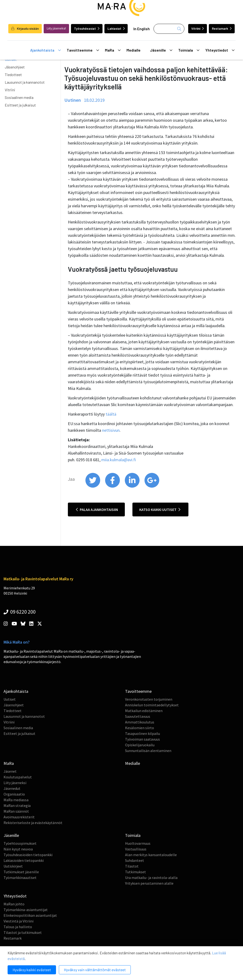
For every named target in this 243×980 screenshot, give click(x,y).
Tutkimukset (136, 872)
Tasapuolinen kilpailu (143, 733)
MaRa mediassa (16, 800)
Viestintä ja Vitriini (19, 921)
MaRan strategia (17, 805)
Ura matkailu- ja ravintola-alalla (151, 878)
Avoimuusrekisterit (19, 817)
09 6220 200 (20, 612)
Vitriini (198, 28)
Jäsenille (161, 50)
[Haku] (169, 29)
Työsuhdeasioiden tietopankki (28, 855)
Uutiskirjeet (13, 866)
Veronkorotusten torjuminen (149, 699)
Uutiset (10, 699)
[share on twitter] (93, 486)
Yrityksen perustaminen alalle (149, 883)
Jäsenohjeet (15, 67)
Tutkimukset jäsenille (21, 872)
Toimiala (189, 50)
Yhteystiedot (220, 50)
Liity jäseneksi (15, 783)
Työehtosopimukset (20, 843)
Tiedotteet (13, 75)
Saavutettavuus (138, 716)
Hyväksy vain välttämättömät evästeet (95, 970)
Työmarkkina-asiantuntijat (26, 910)
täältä (111, 414)
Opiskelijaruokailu (140, 745)
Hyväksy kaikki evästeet (32, 970)
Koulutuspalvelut (18, 777)
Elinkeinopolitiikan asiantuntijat (30, 915)
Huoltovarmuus (138, 843)
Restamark (222, 28)
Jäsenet (10, 771)
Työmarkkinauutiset (20, 878)
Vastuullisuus (136, 849)
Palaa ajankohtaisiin (97, 509)
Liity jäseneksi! (56, 28)
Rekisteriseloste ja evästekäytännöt (33, 823)
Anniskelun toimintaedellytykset (152, 705)
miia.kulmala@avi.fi (119, 460)
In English (142, 29)
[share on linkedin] (133, 486)
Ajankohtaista (45, 50)
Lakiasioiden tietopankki (24, 860)
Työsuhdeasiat (87, 28)
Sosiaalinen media (19, 97)
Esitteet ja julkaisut (20, 105)
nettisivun (111, 430)
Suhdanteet (135, 860)
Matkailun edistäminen (144, 711)
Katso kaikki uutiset (160, 509)
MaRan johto (14, 904)
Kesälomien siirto (140, 728)
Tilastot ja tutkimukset (23, 932)
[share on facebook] (113, 486)
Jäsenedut (12, 788)
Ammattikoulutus (140, 722)
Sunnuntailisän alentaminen (148, 751)
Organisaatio (14, 794)
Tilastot (132, 866)
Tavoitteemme (83, 50)
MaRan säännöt (16, 811)
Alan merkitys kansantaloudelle (151, 855)
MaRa (113, 50)
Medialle (133, 50)
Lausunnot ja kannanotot (25, 82)
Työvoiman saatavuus (143, 739)
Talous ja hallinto (18, 927)
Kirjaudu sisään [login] (25, 28)
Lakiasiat (116, 28)
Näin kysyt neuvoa (18, 849)
